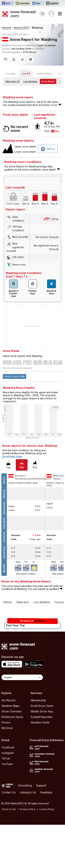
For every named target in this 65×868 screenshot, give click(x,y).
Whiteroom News (12, 760)
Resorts (7, 28)
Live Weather (30, 81)
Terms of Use (9, 852)
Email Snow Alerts (42, 749)
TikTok (6, 802)
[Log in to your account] (51, 14)
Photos (6, 766)
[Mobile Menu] (60, 14)
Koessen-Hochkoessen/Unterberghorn (33, 520)
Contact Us (8, 836)
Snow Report (48, 81)
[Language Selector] (22, 721)
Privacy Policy (28, 852)
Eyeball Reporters (42, 760)
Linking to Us (28, 836)
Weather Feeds (40, 766)
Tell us (51, 262)
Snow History (44, 74)
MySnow (7, 771)
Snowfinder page (12, 500)
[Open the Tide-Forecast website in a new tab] (38, 3)
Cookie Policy (47, 852)
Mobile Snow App (42, 755)
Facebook (8, 791)
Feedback (46, 836)
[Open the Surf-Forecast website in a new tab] (8, 3)
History (7, 645)
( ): (17, 320)
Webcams (23, 645)
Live (26, 74)
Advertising (25, 829)
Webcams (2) (12, 81)
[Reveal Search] (42, 14)
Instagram (8, 796)
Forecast (10, 74)
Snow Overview (11, 755)
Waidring (37, 28)
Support (41, 829)
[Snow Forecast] (19, 14)
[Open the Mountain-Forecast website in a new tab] (23, 3)
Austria (21, 28)
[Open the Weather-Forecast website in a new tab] (52, 3)
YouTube (7, 807)
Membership (38, 744)
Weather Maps (10, 749)
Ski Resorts (8, 744)
